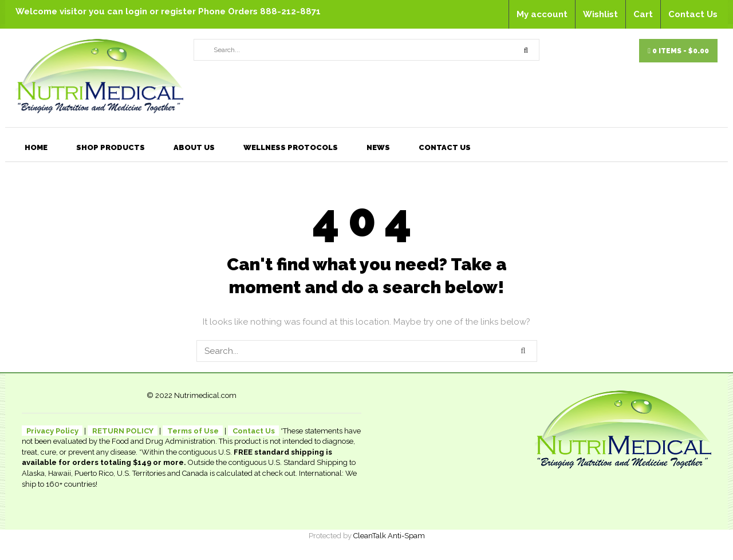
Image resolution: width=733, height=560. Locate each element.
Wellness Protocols (291, 147)
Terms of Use (193, 431)
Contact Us (693, 14)
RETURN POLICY (123, 431)
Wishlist (600, 14)
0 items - (678, 51)
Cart (643, 14)
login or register (162, 11)
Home (36, 147)
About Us (194, 147)
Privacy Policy (52, 431)
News (378, 147)
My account (542, 14)
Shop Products (111, 147)
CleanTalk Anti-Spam (389, 536)
